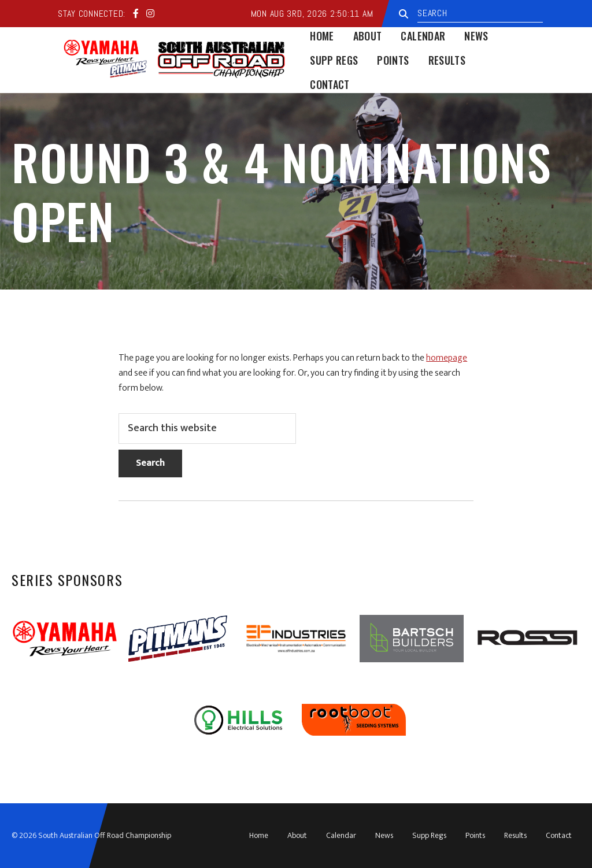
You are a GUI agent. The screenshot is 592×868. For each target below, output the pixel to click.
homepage (447, 358)
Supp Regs (429, 835)
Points (475, 835)
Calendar (341, 835)
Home (259, 835)
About (297, 835)
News (384, 835)
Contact (559, 835)
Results (515, 835)
